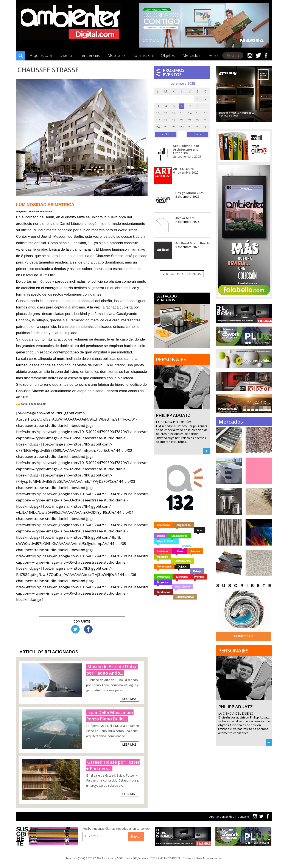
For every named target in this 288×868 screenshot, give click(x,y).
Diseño (66, 55)
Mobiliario (116, 55)
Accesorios (163, 525)
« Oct (166, 134)
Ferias (213, 55)
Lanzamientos (183, 561)
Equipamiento (179, 536)
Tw (75, 629)
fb (268, 816)
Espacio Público (166, 541)
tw (255, 816)
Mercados (191, 55)
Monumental (164, 567)
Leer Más (129, 699)
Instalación (163, 551)
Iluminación (143, 55)
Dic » (198, 134)
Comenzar (243, 636)
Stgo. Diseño (182, 587)
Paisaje (197, 571)
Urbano (180, 551)
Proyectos (163, 582)
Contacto (243, 817)
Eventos (187, 546)
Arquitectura (41, 55)
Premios (195, 551)
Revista (233, 56)
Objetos (168, 55)
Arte (199, 530)
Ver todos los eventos (182, 274)
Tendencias (90, 55)
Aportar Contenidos (222, 817)
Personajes (163, 577)
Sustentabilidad (185, 597)
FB (88, 629)
